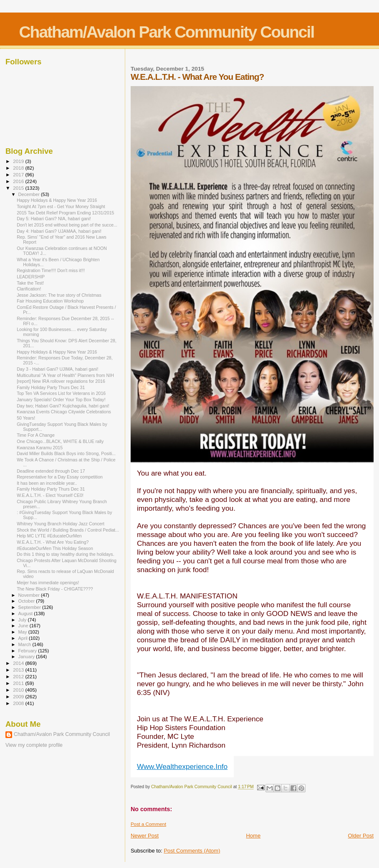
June (24, 626)
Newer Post (145, 836)
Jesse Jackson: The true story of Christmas (59, 295)
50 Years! (26, 418)
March (25, 644)
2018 (19, 168)
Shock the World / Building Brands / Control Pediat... (68, 530)
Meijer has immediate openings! (48, 583)
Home (253, 836)
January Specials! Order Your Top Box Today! (61, 400)
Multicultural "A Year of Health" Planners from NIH (65, 375)
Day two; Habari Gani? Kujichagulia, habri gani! (63, 406)
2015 (19, 188)
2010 (19, 690)
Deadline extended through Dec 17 (51, 471)
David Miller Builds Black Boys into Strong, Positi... (66, 453)
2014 (19, 663)
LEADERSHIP (31, 277)
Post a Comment (148, 824)
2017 (19, 174)
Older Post (361, 836)
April (24, 638)
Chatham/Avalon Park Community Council (166, 32)
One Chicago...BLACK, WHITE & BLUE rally (60, 441)
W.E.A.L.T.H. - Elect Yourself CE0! (50, 495)
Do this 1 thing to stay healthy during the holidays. (65, 554)
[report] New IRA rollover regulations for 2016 (61, 381)
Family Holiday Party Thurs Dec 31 (51, 387)
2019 (19, 161)
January (27, 657)
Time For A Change (36, 435)
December (30, 194)
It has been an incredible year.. (47, 483)
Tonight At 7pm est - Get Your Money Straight (61, 206)
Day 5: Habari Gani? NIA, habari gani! (54, 219)
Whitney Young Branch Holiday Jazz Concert (61, 524)
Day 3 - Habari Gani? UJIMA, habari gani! (57, 369)
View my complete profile (34, 745)
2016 (19, 181)
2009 (19, 696)
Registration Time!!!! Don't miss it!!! (51, 270)
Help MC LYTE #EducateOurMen (49, 536)
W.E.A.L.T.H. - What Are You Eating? (53, 542)
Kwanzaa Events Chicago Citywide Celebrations (64, 412)
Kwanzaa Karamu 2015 (40, 448)
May (23, 632)
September (30, 607)
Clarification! (29, 289)
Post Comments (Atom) (192, 851)
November (30, 595)
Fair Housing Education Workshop (50, 301)
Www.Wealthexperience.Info (182, 766)
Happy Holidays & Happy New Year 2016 (57, 200)
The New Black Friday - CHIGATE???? (55, 589)
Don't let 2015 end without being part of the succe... (67, 225)
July (23, 620)
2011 (19, 683)
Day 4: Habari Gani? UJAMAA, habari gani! (59, 231)
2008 (19, 703)
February (28, 651)
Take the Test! (30, 283)
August (26, 613)
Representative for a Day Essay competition (60, 477)
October (27, 601)
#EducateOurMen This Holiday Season (55, 548)
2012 (19, 676)
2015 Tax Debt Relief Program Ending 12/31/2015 (65, 213)
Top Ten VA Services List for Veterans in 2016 (61, 393)
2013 (19, 670)
